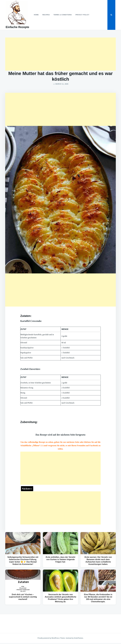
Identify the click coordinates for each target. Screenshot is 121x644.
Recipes (46, 15)
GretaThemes (79, 638)
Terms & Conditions (63, 15)
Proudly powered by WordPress (49, 638)
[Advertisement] (60, 54)
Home (36, 15)
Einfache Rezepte (17, 27)
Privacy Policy (82, 15)
